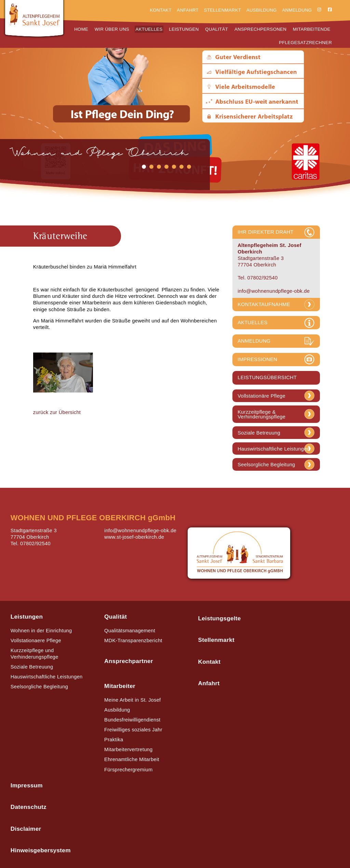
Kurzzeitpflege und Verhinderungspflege (35, 654)
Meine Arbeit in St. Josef (132, 700)
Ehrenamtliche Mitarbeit (132, 759)
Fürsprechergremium (128, 770)
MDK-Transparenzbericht (133, 640)
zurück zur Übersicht (57, 412)
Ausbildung (262, 10)
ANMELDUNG (254, 341)
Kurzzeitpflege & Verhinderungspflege (261, 415)
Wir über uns (112, 29)
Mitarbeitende (312, 29)
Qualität (217, 29)
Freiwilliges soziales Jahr (133, 730)
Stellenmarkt (223, 10)
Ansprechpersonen (260, 29)
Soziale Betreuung (259, 433)
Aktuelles (149, 29)
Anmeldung (297, 10)
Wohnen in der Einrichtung (41, 631)
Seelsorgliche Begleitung (266, 465)
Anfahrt (188, 10)
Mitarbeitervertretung (128, 749)
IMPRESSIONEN (257, 359)
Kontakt (160, 10)
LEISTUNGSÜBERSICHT (267, 377)
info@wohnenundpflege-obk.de (274, 291)
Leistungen (184, 29)
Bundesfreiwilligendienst (132, 720)
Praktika (114, 740)
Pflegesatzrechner (305, 43)
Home (81, 29)
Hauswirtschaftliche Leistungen (274, 449)
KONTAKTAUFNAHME (264, 304)
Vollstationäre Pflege (261, 396)
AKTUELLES (252, 322)
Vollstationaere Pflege (36, 640)
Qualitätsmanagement (130, 631)
